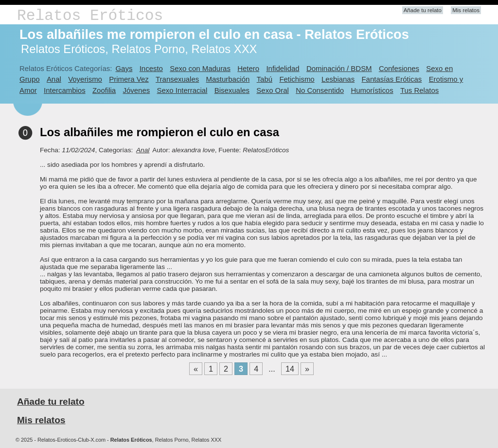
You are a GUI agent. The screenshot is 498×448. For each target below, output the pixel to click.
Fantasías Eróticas (391, 79)
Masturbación (228, 79)
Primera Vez (129, 79)
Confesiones (399, 68)
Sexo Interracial (182, 90)
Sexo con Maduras (200, 68)
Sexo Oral (273, 90)
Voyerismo (85, 79)
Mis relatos (466, 10)
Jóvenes (137, 90)
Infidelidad (283, 68)
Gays (124, 68)
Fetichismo (297, 79)
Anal (54, 79)
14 (290, 369)
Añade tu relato (423, 10)
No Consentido (320, 90)
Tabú (265, 79)
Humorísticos (372, 90)
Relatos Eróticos (90, 16)
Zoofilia (104, 90)
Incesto (151, 68)
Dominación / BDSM (339, 68)
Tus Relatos (419, 90)
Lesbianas (338, 79)
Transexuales (177, 79)
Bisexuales (232, 90)
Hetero (248, 68)
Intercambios (65, 90)
